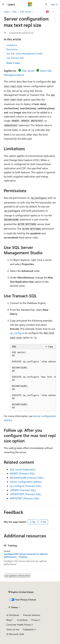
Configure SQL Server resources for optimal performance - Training (26, 555)
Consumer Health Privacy (19, 625)
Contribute (22, 620)
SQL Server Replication (23, 469)
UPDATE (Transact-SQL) (23, 490)
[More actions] (53, 12)
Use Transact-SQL (15, 58)
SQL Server (26, 12)
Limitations (12, 45)
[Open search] (46, 4)
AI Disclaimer (13, 615)
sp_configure (17, 333)
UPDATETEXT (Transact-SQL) (26, 494)
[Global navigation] (3, 4)
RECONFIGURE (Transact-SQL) (27, 478)
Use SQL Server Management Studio (24, 53)
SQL (15, 12)
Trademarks (28, 629)
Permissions (12, 49)
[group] (33, 380)
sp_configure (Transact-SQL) (26, 486)
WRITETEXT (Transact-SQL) (25, 498)
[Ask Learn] (47, 12)
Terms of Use (13, 629)
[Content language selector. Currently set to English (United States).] (21, 592)
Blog (9, 620)
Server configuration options (26, 482)
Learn (7, 12)
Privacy (35, 620)
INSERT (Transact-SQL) (22, 473)
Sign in (54, 4)
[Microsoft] (30, 4)
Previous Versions (32, 615)
